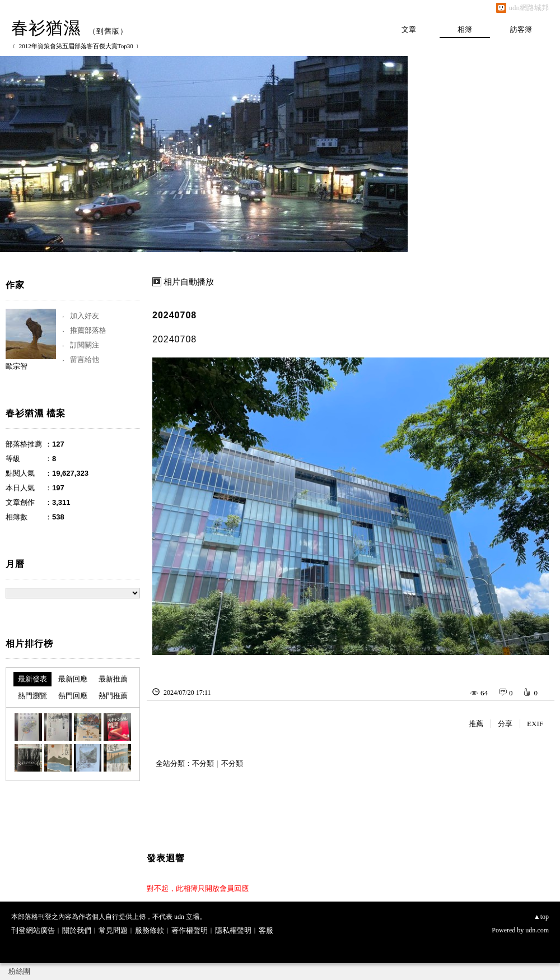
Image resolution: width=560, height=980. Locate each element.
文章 (409, 29)
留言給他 (85, 359)
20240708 (174, 315)
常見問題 (113, 930)
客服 (266, 930)
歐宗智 (17, 366)
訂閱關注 (85, 345)
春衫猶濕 (46, 28)
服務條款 (150, 930)
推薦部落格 (88, 330)
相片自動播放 (189, 282)
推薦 (476, 724)
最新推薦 (113, 679)
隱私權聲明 (233, 930)
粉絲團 (19, 971)
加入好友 (85, 316)
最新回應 (73, 679)
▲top (541, 917)
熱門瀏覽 (32, 696)
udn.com (537, 930)
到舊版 (108, 31)
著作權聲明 (190, 930)
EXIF (535, 724)
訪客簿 (521, 29)
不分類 (203, 763)
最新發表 (32, 679)
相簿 (465, 29)
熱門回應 (73, 696)
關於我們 (77, 930)
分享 (505, 724)
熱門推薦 (113, 696)
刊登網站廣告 (33, 930)
